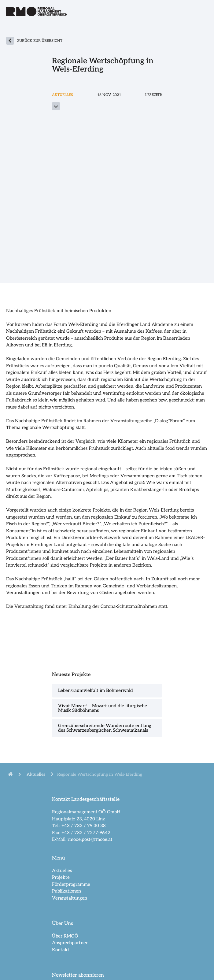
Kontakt (61, 950)
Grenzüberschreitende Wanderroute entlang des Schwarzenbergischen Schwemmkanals (105, 728)
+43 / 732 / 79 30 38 (84, 826)
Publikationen (66, 891)
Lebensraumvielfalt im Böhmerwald (96, 690)
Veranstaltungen (70, 898)
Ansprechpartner (70, 943)
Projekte (61, 877)
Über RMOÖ (65, 936)
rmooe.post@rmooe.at (90, 839)
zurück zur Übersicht (40, 41)
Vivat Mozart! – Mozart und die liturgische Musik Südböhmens (103, 708)
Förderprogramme (71, 884)
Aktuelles (62, 871)
